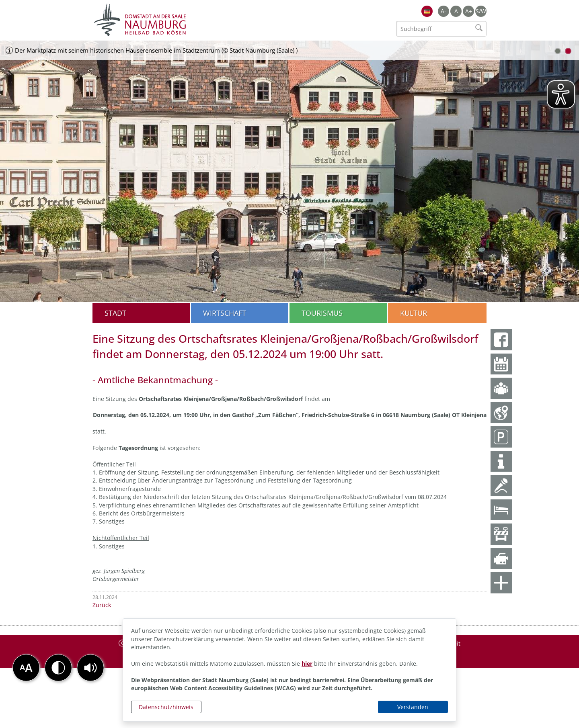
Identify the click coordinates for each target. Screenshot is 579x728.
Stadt (115, 313)
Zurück (102, 605)
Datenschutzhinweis (166, 707)
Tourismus (322, 313)
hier (307, 664)
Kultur (414, 313)
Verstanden (413, 707)
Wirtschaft (225, 313)
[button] (90, 668)
